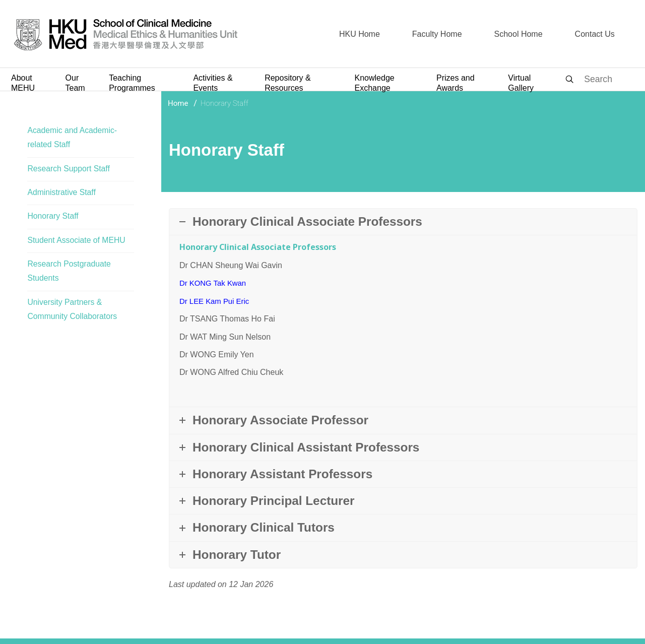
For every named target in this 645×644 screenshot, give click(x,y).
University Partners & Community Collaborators (73, 311)
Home (178, 103)
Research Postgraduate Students (70, 273)
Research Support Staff (69, 169)
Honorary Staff (53, 217)
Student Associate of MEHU (77, 241)
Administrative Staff (62, 193)
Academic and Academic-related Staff (73, 138)
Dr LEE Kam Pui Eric (217, 301)
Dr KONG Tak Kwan (215, 283)
